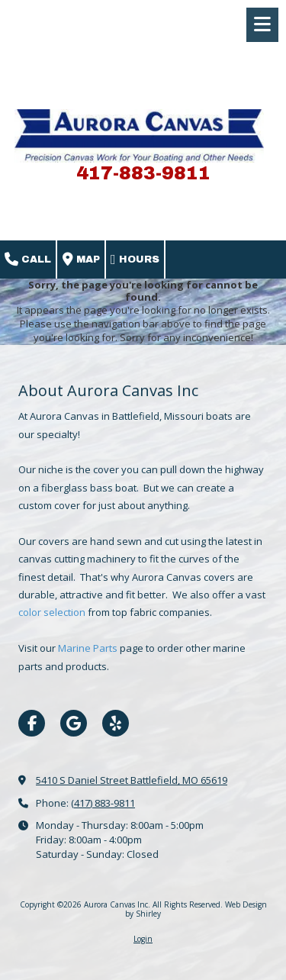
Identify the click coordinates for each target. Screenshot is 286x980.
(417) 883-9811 (103, 803)
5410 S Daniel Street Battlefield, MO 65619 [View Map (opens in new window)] (132, 780)
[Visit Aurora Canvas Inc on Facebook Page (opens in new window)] (32, 723)
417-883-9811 (143, 173)
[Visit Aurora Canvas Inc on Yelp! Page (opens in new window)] (116, 723)
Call (28, 260)
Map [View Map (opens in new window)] (81, 260)
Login (143, 939)
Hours (135, 260)
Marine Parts (89, 648)
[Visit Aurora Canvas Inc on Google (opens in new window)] (74, 723)
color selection (52, 612)
